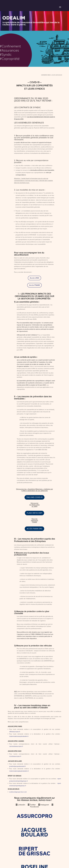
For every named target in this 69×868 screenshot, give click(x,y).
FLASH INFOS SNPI (34, 513)
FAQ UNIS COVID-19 (34, 497)
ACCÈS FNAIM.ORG (34, 529)
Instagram (46, 805)
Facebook (34, 807)
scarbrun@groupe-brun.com (18, 792)
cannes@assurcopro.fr (16, 746)
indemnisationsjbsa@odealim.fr (19, 771)
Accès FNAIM (34, 285)
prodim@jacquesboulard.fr (17, 766)
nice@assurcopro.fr (15, 756)
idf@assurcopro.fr (15, 732)
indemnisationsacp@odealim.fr (19, 736)
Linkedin (23, 805)
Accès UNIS (34, 278)
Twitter (34, 805)
